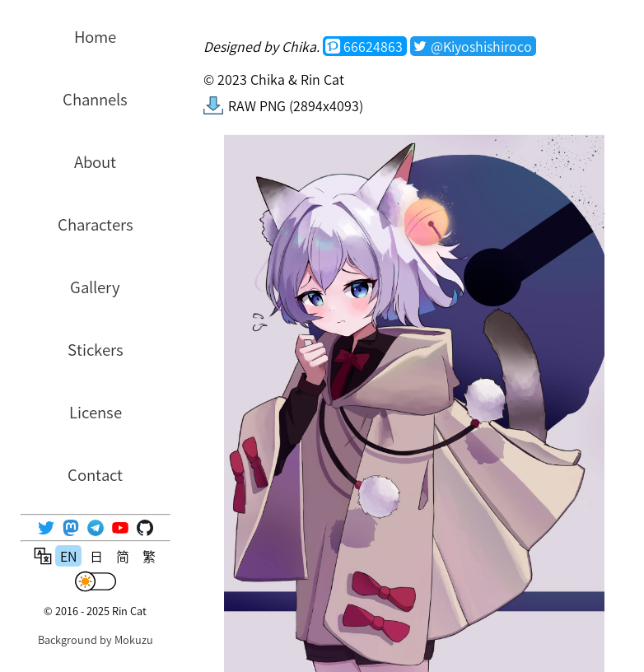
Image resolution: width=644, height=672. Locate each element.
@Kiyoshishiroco (481, 46)
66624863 (373, 46)
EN (68, 556)
